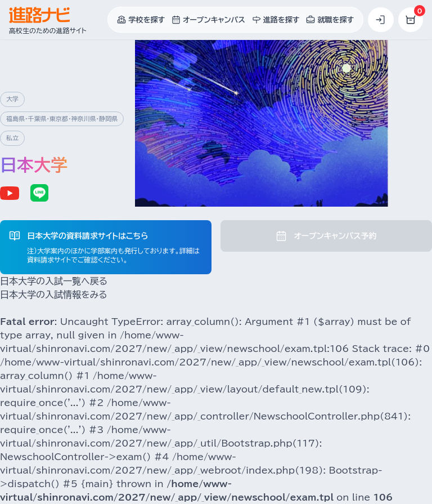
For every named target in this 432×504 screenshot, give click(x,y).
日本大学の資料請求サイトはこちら (87, 236)
